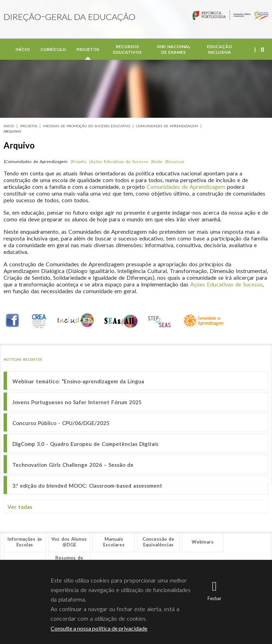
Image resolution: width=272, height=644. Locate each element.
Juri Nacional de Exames (173, 49)
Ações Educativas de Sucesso (120, 161)
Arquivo (12, 131)
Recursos (175, 161)
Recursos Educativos (127, 49)
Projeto (80, 161)
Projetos (88, 49)
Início (23, 49)
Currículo (53, 49)
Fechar (214, 598)
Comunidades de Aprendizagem (167, 126)
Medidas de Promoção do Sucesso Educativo (87, 126)
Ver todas (20, 507)
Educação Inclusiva (219, 49)
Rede (157, 161)
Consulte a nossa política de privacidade (99, 628)
